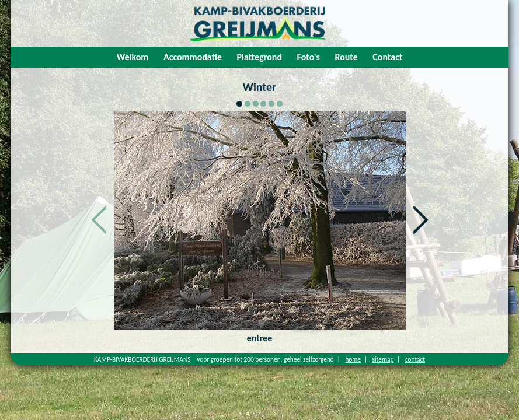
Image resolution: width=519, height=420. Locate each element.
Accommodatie (193, 57)
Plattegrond (259, 57)
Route (346, 57)
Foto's (309, 57)
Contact (387, 57)
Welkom (133, 57)
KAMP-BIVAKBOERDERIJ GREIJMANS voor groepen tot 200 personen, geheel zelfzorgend (214, 359)
